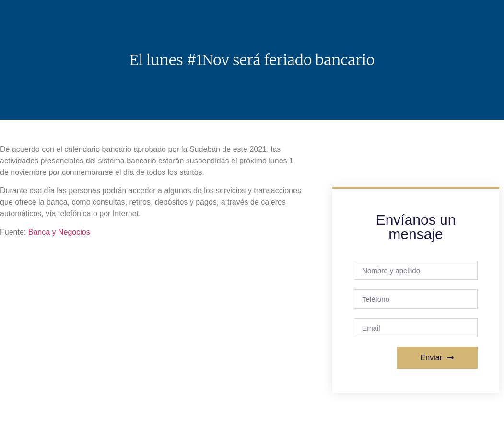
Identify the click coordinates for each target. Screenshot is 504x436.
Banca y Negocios (59, 232)
